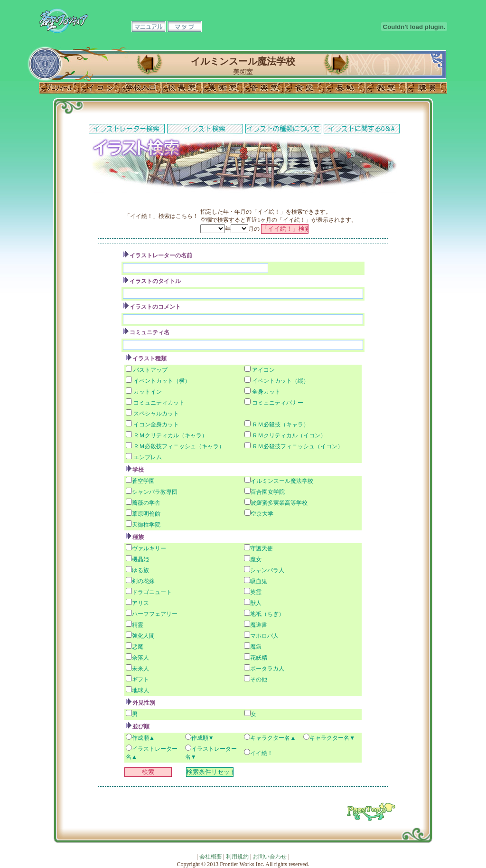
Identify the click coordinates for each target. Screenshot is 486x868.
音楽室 (263, 88)
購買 (427, 88)
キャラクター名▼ (332, 738)
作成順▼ (203, 738)
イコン (100, 88)
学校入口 (141, 88)
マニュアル (149, 27)
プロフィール (59, 88)
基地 (345, 88)
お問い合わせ (270, 857)
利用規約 (237, 857)
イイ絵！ (262, 753)
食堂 (304, 88)
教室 (386, 88)
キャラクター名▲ (273, 738)
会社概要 (211, 857)
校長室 (182, 88)
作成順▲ (143, 738)
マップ (185, 27)
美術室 (223, 88)
